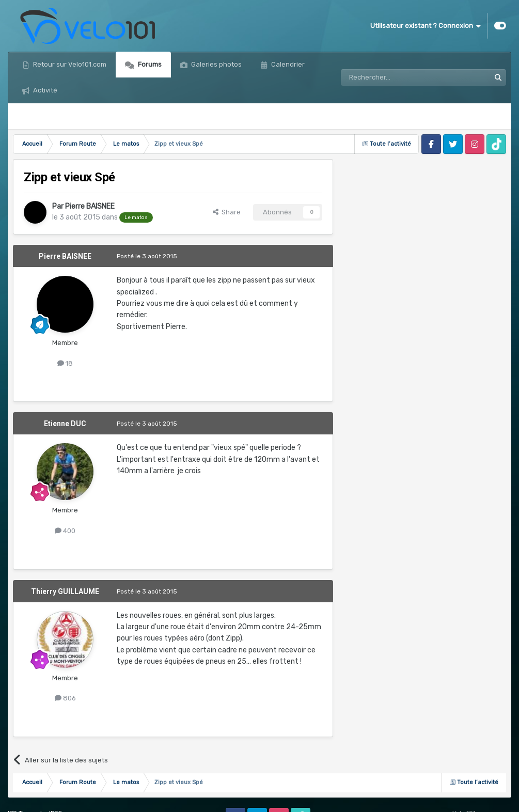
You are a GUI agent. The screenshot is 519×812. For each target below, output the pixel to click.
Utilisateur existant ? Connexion (426, 26)
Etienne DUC (65, 424)
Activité (44, 90)
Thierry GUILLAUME (65, 591)
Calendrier (287, 64)
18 (65, 363)
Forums (149, 64)
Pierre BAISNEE (90, 206)
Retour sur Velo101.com (69, 64)
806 (65, 698)
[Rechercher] (393, 77)
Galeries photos (216, 64)
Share (227, 212)
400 (65, 531)
